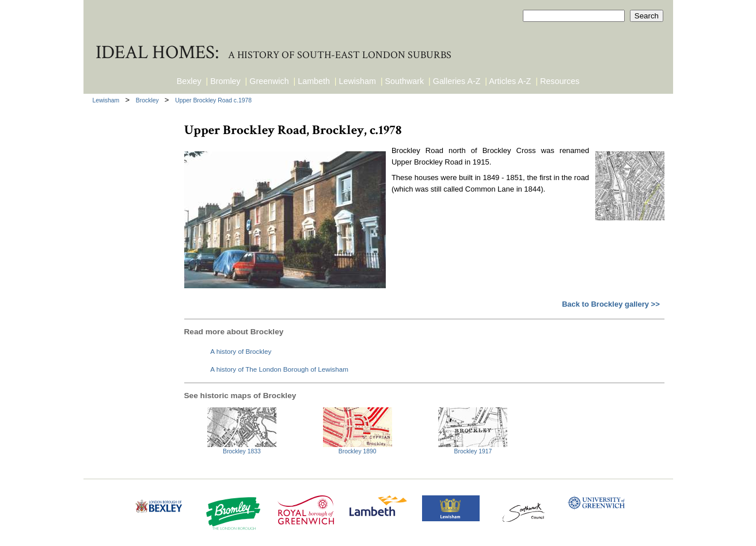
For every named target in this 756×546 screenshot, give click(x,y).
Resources (560, 81)
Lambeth (314, 81)
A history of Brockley (241, 351)
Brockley (148, 100)
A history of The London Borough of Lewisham (279, 369)
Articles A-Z (510, 81)
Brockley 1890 (358, 451)
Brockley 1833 (242, 451)
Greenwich (269, 81)
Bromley (225, 81)
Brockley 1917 (473, 451)
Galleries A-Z (457, 81)
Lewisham (358, 81)
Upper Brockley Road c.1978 (213, 100)
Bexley (189, 81)
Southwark (405, 81)
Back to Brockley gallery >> (611, 304)
